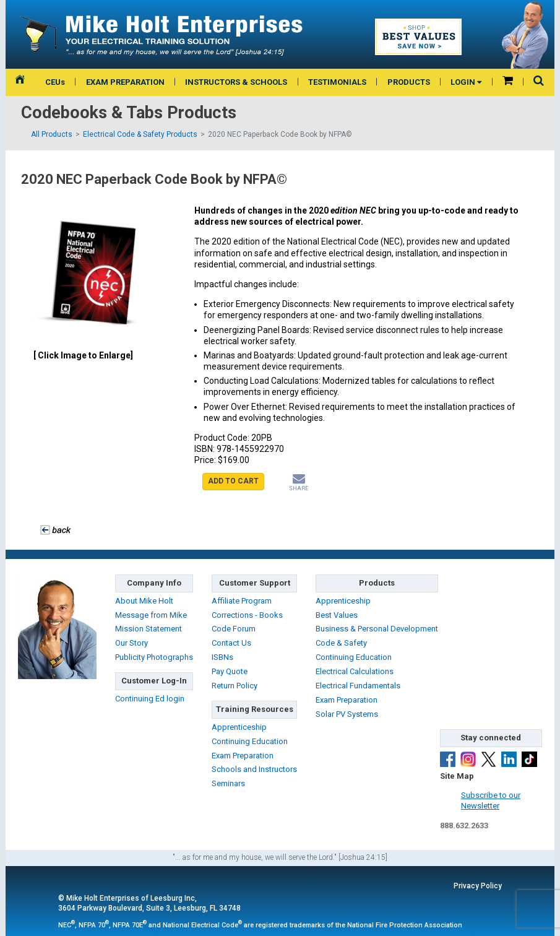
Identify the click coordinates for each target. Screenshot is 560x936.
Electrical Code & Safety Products (140, 134)
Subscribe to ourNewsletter (491, 800)
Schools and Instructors (254, 769)
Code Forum (234, 629)
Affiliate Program (242, 601)
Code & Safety (341, 643)
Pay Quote (230, 671)
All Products (52, 134)
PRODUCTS (409, 82)
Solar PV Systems (347, 714)
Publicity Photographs (154, 657)
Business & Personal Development (377, 629)
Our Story (131, 643)
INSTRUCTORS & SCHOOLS (236, 82)
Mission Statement (149, 629)
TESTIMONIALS (337, 82)
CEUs (55, 82)
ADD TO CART (233, 481)
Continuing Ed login (150, 699)
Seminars (228, 783)
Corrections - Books (247, 615)
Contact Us (231, 643)
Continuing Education (250, 741)
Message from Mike (151, 615)
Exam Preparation (243, 756)
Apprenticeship (239, 727)
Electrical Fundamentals (358, 686)
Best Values (337, 615)
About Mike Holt (144, 601)
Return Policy (235, 686)
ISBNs (222, 657)
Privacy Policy (478, 886)
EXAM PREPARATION (125, 82)
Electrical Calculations (355, 671)
